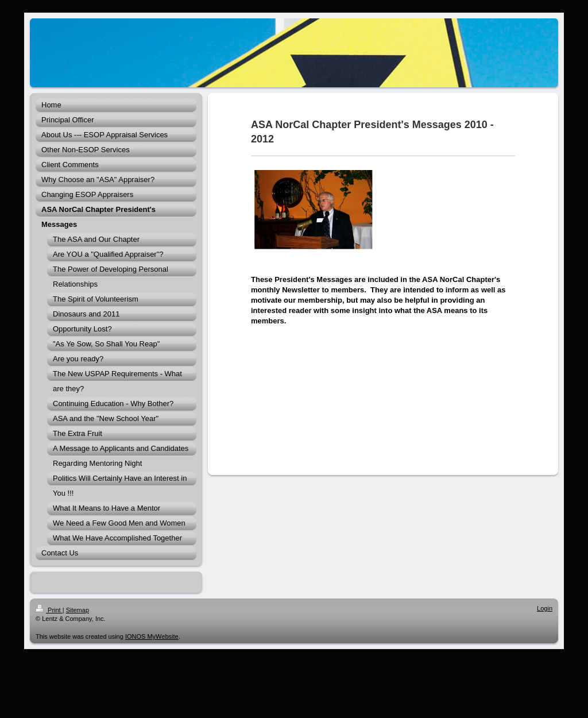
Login (545, 608)
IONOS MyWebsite (152, 636)
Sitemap (78, 610)
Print (49, 610)
